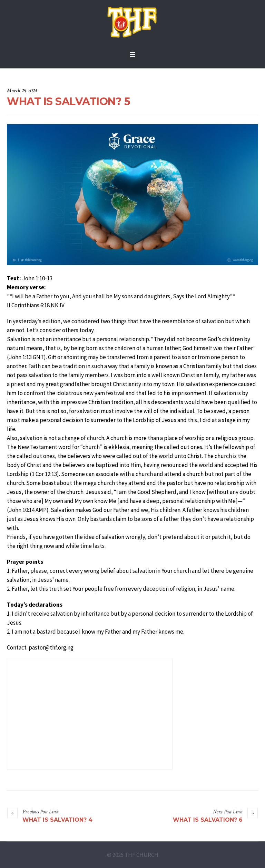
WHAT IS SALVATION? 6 (208, 820)
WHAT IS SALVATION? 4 (57, 820)
